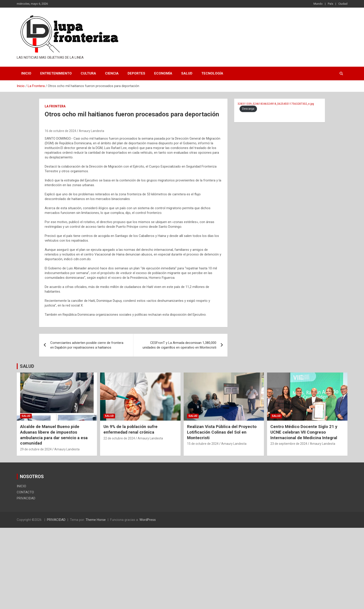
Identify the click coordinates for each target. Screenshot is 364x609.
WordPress (148, 520)
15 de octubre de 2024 (203, 444)
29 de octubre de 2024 (36, 449)
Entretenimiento (56, 73)
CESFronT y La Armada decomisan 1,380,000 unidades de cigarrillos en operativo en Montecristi (179, 345)
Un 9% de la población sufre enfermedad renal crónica (130, 429)
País (330, 4)
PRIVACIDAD (26, 498)
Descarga (248, 109)
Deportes (136, 73)
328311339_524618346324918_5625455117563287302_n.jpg (276, 104)
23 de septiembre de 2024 (289, 444)
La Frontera (55, 106)
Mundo (318, 4)
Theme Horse (96, 520)
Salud (187, 73)
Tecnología (212, 73)
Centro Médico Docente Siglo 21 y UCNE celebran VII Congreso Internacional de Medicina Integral (304, 432)
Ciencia (112, 73)
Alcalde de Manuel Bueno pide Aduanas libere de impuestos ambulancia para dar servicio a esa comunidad (54, 435)
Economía (163, 73)
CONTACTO (25, 492)
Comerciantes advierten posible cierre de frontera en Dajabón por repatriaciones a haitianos (87, 345)
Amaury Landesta (92, 131)
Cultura (88, 73)
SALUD (27, 366)
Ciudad (343, 4)
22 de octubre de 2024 (119, 438)
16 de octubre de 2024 (60, 131)
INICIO (26, 73)
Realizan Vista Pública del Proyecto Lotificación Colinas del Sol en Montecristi (222, 432)
